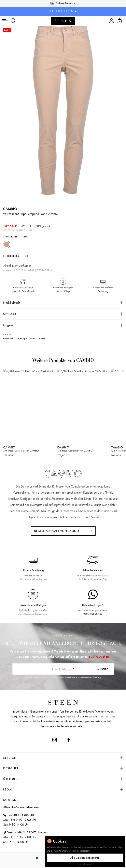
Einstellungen (85, 864)
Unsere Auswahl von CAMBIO (57, 531)
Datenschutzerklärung (90, 678)
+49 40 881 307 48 (21, 815)
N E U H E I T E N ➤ (63, 11)
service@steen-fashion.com (23, 807)
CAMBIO (10, 209)
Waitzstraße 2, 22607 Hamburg (28, 832)
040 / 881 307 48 (93, 614)
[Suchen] (13, 21)
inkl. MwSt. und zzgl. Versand (18, 230)
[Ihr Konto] (111, 21)
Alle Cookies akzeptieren (85, 858)
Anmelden (104, 669)
